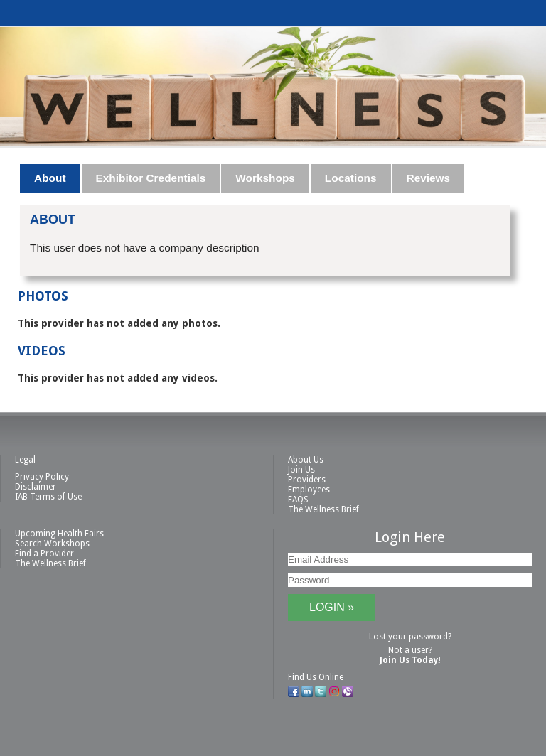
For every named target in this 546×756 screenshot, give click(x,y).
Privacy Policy (42, 477)
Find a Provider (44, 553)
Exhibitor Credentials (151, 178)
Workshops (265, 178)
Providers (307, 480)
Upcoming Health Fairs (59, 534)
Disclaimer (36, 487)
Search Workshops (52, 544)
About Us (306, 460)
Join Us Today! (410, 660)
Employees (309, 490)
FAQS (298, 499)
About (50, 178)
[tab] (50, 178)
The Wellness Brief (323, 509)
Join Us (301, 470)
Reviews (429, 178)
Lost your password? (410, 637)
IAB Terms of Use (48, 497)
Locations (351, 178)
